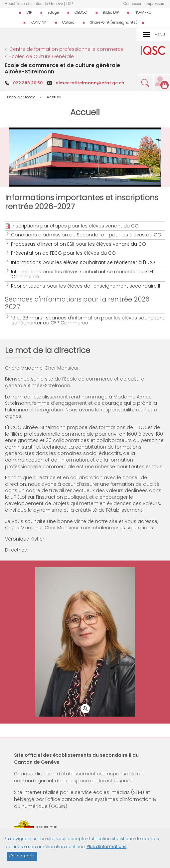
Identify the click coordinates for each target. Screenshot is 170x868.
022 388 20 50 (28, 83)
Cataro (68, 22)
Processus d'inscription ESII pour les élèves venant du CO (79, 244)
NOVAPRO (143, 12)
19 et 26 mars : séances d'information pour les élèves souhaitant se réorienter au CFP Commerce (88, 320)
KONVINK (39, 22)
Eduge (53, 12)
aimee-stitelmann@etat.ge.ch (90, 83)
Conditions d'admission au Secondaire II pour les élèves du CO (86, 235)
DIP (29, 12)
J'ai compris (22, 856)
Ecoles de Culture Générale (42, 56)
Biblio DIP (111, 12)
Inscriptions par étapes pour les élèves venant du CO (75, 226)
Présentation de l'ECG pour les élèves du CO (64, 253)
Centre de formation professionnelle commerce (67, 49)
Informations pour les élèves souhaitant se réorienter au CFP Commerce (83, 274)
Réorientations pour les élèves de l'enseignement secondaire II (86, 286)
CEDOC (81, 12)
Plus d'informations (106, 847)
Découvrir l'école (21, 97)
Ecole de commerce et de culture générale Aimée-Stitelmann (62, 68)
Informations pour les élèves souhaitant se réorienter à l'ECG (83, 262)
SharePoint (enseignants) (114, 22)
